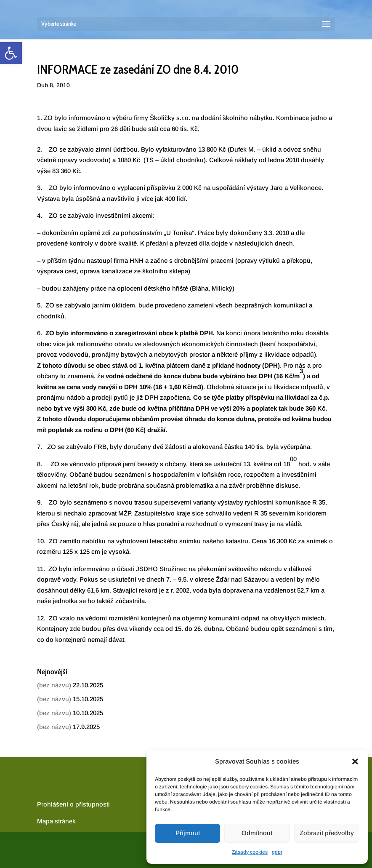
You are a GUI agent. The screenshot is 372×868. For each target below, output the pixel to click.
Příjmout (188, 833)
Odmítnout (257, 833)
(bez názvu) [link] (54, 685)
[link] (11, 53)
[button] (355, 761)
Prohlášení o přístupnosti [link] (73, 804)
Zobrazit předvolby (327, 833)
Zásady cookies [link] (250, 852)
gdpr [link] (277, 852)
